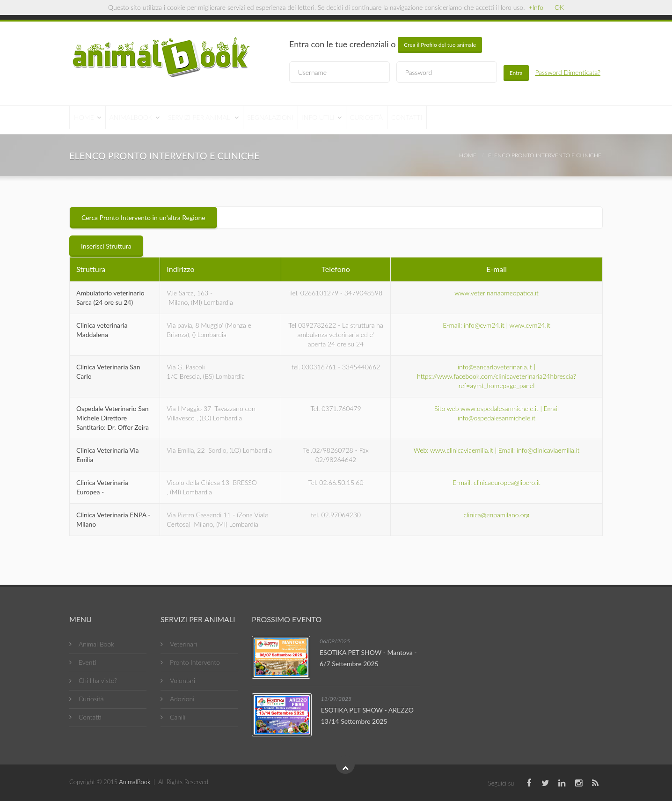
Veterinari (183, 644)
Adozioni (182, 699)
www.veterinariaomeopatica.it (497, 293)
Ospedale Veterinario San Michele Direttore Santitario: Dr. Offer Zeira (113, 418)
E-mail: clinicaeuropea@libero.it (496, 482)
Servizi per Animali (234, 120)
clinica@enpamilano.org (497, 515)
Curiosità (443, 120)
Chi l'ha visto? (98, 680)
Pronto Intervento (195, 662)
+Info (536, 7)
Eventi (88, 662)
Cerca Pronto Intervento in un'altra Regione (143, 217)
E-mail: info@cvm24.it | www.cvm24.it (497, 325)
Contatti (496, 120)
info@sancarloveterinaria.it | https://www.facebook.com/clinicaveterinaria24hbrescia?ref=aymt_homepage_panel (497, 376)
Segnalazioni (319, 120)
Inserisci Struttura (106, 246)
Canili (178, 717)
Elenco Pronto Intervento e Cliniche (545, 155)
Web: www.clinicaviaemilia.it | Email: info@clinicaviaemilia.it (497, 450)
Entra (516, 73)
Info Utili (381, 120)
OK (559, 7)
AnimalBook (151, 120)
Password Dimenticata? (568, 72)
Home (91, 120)
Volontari (183, 680)
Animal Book (96, 644)
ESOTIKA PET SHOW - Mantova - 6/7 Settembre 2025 (368, 658)
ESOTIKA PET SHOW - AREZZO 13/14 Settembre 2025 (367, 716)
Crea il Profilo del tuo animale (440, 45)
